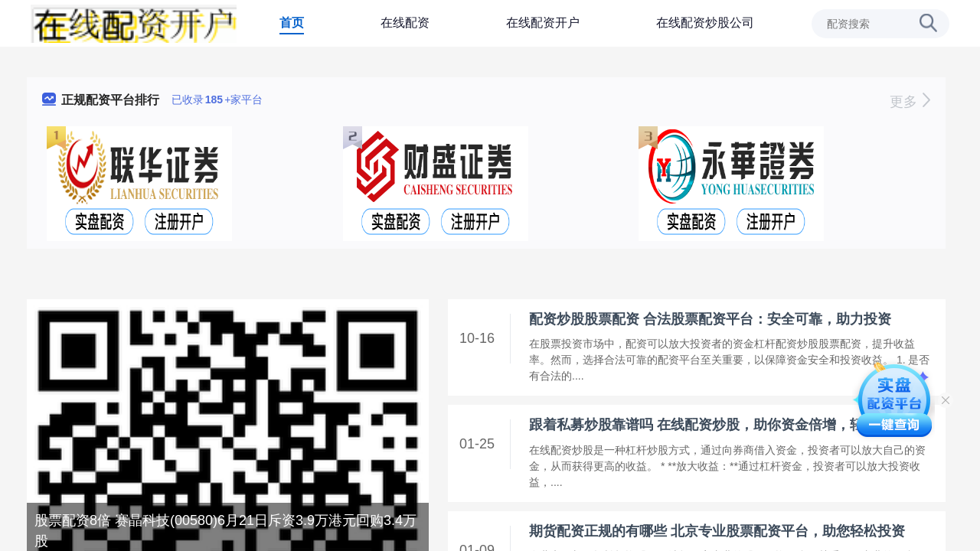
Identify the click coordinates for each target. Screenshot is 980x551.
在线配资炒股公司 (705, 23)
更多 (910, 102)
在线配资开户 (543, 23)
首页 (292, 23)
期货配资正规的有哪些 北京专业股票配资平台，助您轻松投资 (717, 531)
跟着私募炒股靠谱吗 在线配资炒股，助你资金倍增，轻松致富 (717, 425)
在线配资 (405, 23)
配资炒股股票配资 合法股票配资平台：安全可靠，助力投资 (710, 319)
